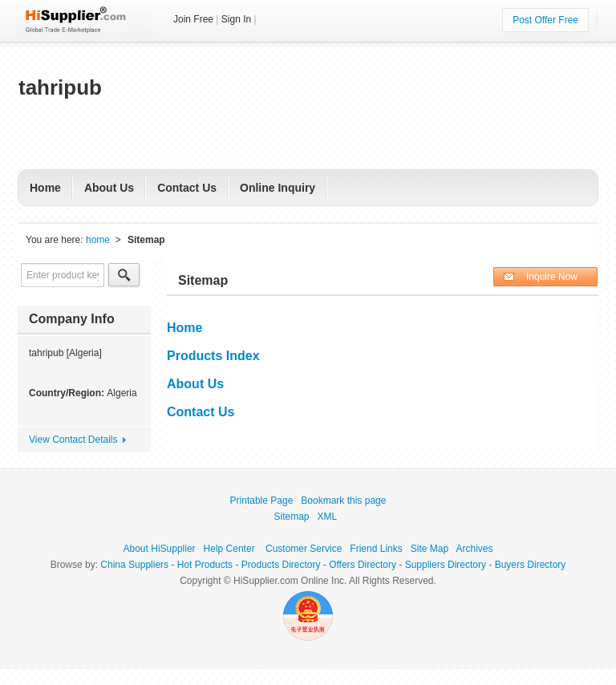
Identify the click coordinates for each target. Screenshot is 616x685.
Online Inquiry (278, 188)
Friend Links (376, 549)
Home (45, 188)
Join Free (193, 19)
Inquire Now (552, 277)
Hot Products (205, 565)
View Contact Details (73, 440)
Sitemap (292, 517)
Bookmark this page (343, 501)
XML (327, 517)
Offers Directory (363, 565)
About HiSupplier (160, 549)
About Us (109, 188)
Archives (474, 549)
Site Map (430, 549)
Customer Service (304, 549)
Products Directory (281, 565)
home (98, 240)
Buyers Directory (531, 565)
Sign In (236, 19)
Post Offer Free (545, 20)
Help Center (229, 549)
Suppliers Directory (446, 565)
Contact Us (187, 188)
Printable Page (262, 501)
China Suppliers (134, 565)
